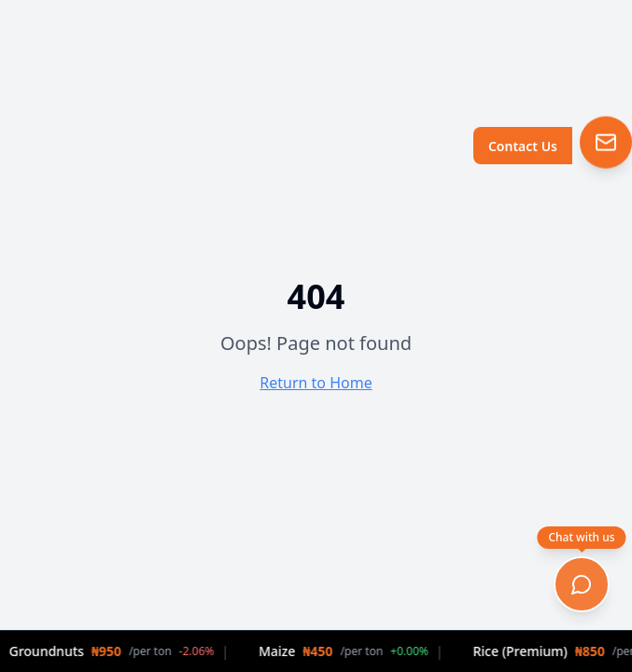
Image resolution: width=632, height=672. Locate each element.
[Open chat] (582, 584)
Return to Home (316, 383)
